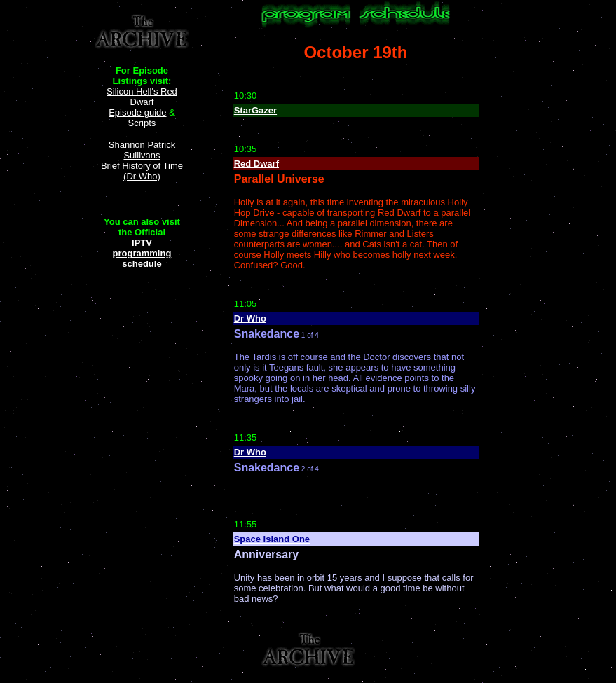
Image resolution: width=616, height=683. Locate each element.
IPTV (142, 243)
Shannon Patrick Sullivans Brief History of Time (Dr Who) (142, 160)
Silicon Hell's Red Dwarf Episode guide (142, 102)
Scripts (142, 123)
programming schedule (142, 258)
